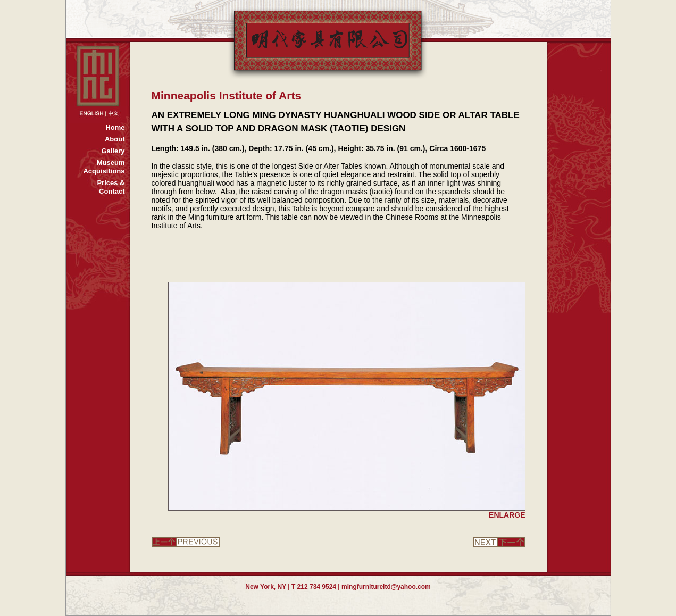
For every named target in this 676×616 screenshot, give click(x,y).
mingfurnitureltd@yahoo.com (386, 587)
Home (115, 127)
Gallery (113, 151)
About (115, 139)
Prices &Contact (111, 187)
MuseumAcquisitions (104, 167)
